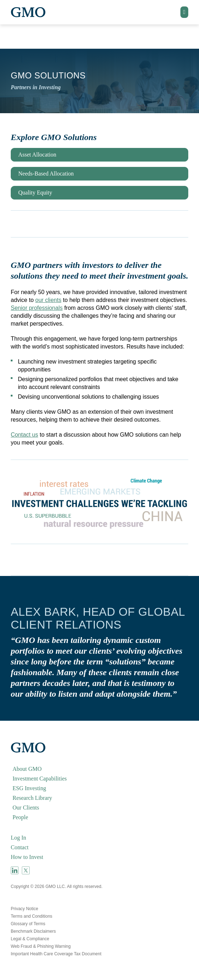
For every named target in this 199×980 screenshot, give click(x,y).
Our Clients (26, 808)
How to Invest (27, 857)
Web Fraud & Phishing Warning (41, 946)
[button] (184, 12)
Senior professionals (37, 308)
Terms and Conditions (31, 916)
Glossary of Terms (28, 924)
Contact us (24, 435)
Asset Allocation (37, 155)
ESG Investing (29, 788)
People (20, 817)
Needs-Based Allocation (46, 174)
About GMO (27, 769)
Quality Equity (35, 193)
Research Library (32, 798)
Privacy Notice (25, 909)
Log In (18, 838)
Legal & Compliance (30, 939)
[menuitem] (99, 769)
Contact (20, 847)
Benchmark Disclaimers (33, 931)
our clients (48, 300)
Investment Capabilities (40, 779)
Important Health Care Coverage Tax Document (56, 954)
